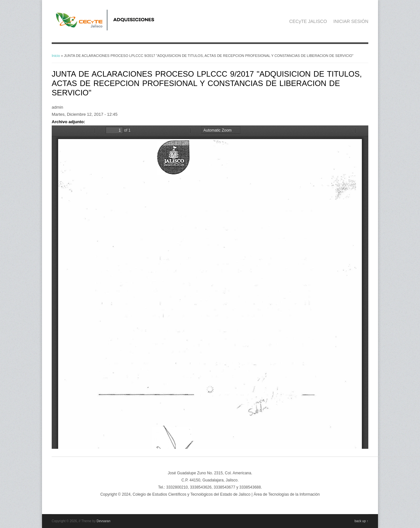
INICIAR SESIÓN (351, 21)
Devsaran (104, 521)
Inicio (56, 56)
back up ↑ (361, 521)
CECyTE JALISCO (308, 21)
